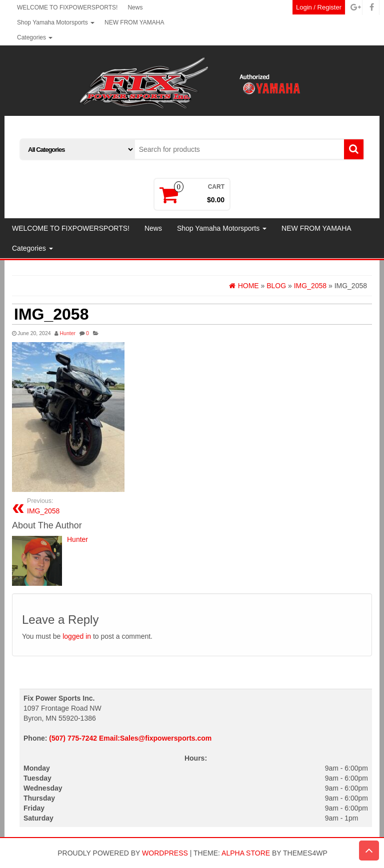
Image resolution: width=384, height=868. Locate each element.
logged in (77, 636)
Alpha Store (246, 853)
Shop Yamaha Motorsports (56, 22)
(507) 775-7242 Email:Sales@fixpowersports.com (130, 738)
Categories (35, 37)
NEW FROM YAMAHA (134, 22)
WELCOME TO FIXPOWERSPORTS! (67, 7)
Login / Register (319, 7)
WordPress (165, 853)
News (135, 7)
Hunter (67, 333)
